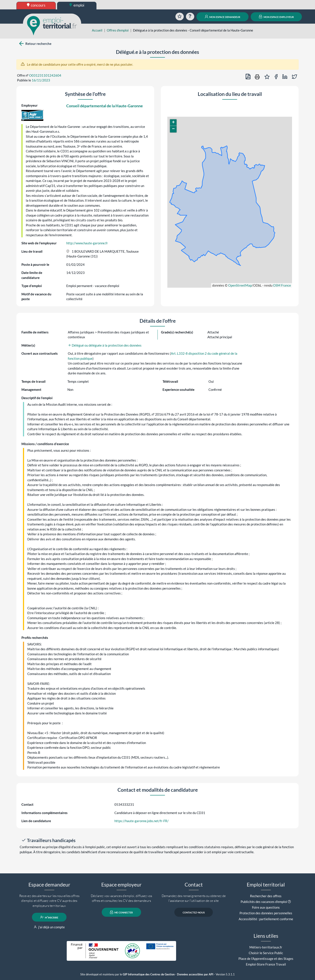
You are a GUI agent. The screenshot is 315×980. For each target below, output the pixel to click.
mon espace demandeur (223, 17)
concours (36, 5)
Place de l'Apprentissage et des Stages (266, 959)
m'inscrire (49, 917)
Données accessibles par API (195, 974)
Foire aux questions (266, 907)
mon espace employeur (276, 17)
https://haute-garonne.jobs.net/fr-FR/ (142, 821)
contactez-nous (194, 912)
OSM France (282, 285)
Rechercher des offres (266, 896)
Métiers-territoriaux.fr (266, 947)
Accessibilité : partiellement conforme (266, 919)
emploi (77, 5)
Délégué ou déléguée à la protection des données (105, 345)
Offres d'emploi (118, 30)
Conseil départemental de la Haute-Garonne (105, 106)
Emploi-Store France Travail (266, 964)
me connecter (122, 912)
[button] (173, 123)
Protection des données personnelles (266, 913)
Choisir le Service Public (266, 953)
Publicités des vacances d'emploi (264, 902)
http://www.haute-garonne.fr (87, 243)
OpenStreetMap (240, 285)
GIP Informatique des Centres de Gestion (149, 974)
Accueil (97, 30)
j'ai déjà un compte (49, 927)
